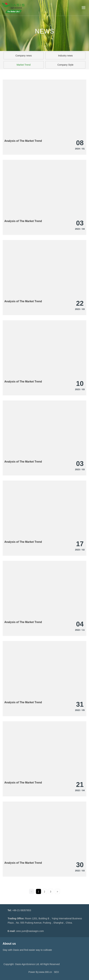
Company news (24, 56)
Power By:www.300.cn (40, 972)
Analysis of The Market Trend (23, 141)
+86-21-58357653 (22, 910)
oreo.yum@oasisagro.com (30, 931)
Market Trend (23, 65)
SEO (56, 972)
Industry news (65, 56)
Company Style (65, 65)
